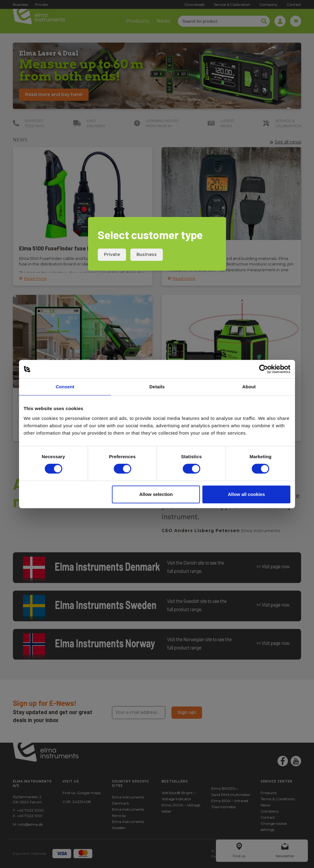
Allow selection (156, 494)
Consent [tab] (65, 387)
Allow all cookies (246, 494)
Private (112, 254)
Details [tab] (157, 387)
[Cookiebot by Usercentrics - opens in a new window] (264, 369)
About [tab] (249, 387)
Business (147, 254)
